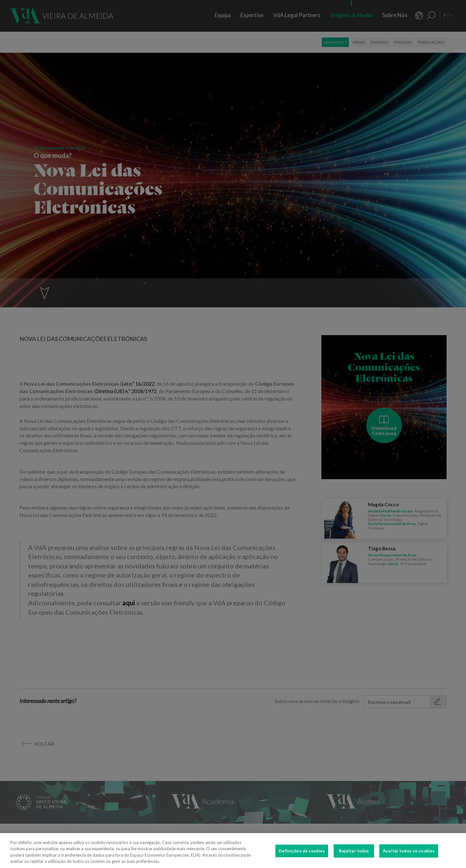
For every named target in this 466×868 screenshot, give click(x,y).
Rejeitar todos (354, 856)
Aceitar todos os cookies (409, 856)
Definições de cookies (302, 856)
